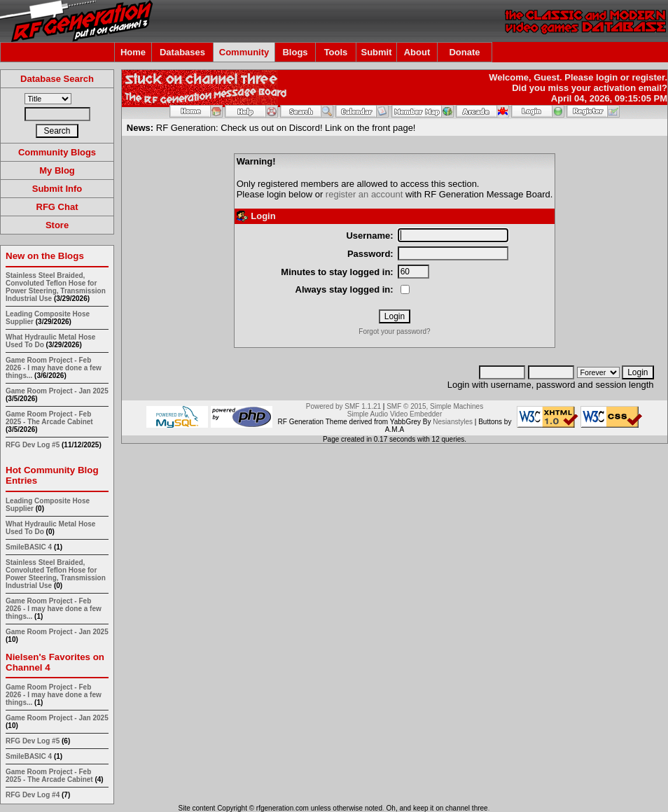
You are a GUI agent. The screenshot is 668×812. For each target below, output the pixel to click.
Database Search (57, 79)
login (607, 77)
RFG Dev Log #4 (33, 795)
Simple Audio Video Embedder (395, 414)
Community (244, 52)
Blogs (295, 52)
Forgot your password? (394, 331)
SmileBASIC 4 (29, 547)
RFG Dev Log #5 (33, 445)
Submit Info (57, 189)
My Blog (57, 170)
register (648, 77)
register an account (364, 194)
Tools (336, 52)
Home (133, 52)
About (417, 52)
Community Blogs (57, 152)
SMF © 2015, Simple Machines (435, 406)
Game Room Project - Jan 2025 (57, 391)
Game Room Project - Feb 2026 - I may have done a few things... (54, 368)
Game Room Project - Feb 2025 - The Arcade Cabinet (49, 418)
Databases (182, 52)
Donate (464, 52)
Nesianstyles (453, 422)
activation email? (631, 88)
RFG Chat (57, 207)
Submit (376, 52)
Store (57, 225)
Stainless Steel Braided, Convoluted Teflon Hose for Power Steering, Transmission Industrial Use (56, 287)
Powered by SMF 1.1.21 (343, 406)
